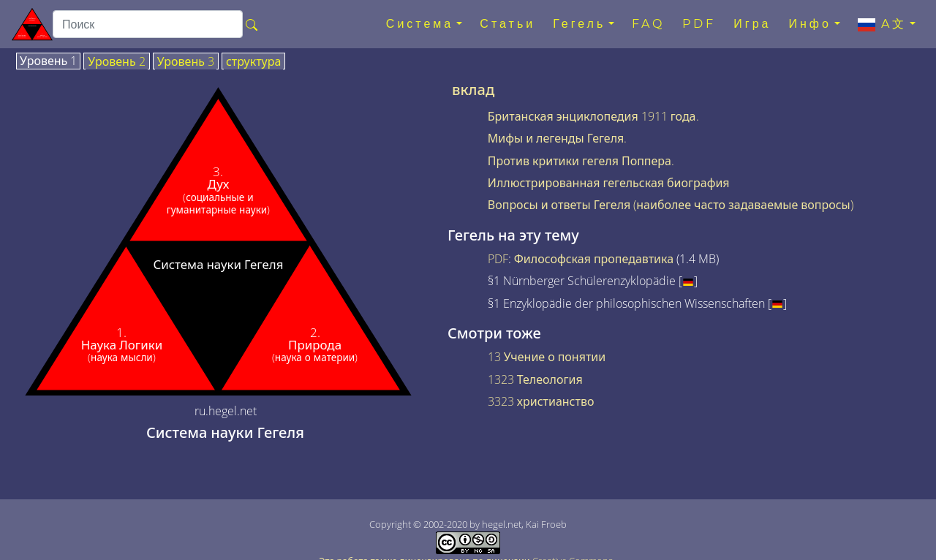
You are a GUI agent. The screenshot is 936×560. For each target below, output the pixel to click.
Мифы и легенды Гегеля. (557, 138)
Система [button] (420, 24)
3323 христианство (541, 401)
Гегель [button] (579, 24)
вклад (473, 90)
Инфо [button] (809, 24)
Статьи (507, 24)
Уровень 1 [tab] (48, 61)
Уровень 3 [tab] (186, 62)
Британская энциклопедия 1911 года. (593, 116)
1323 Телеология (535, 379)
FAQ (648, 24)
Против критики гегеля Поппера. (581, 161)
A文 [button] (882, 24)
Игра (752, 24)
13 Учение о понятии (547, 357)
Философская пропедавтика (594, 259)
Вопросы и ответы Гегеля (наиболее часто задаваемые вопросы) (671, 205)
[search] (148, 24)
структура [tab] (253, 62)
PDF (699, 24)
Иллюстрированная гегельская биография (609, 183)
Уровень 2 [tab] (116, 62)
